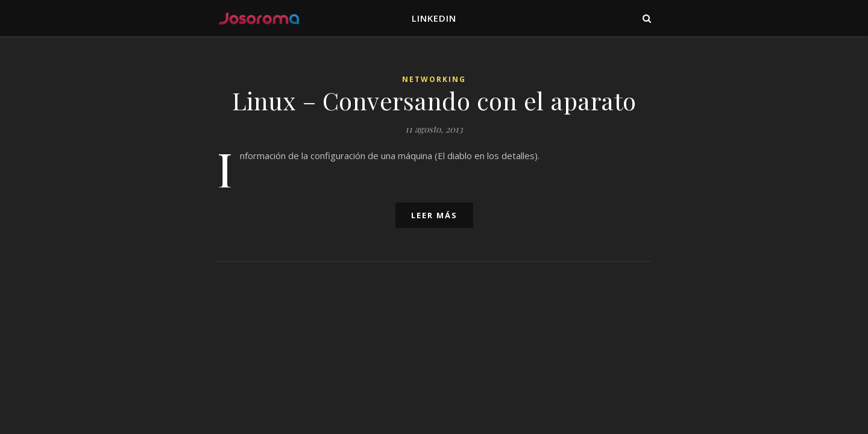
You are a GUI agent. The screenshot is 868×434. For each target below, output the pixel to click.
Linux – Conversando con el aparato (434, 100)
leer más (434, 215)
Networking (434, 79)
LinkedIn (434, 18)
